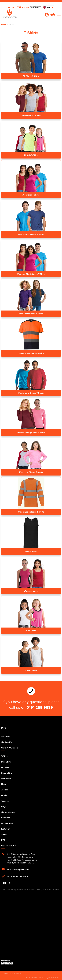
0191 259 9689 (40, 707)
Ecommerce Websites (34, 978)
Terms (3, 889)
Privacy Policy (11, 889)
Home (4, 24)
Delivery (39, 889)
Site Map (55, 889)
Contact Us (6, 742)
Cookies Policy (23, 889)
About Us (6, 736)
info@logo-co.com (21, 870)
